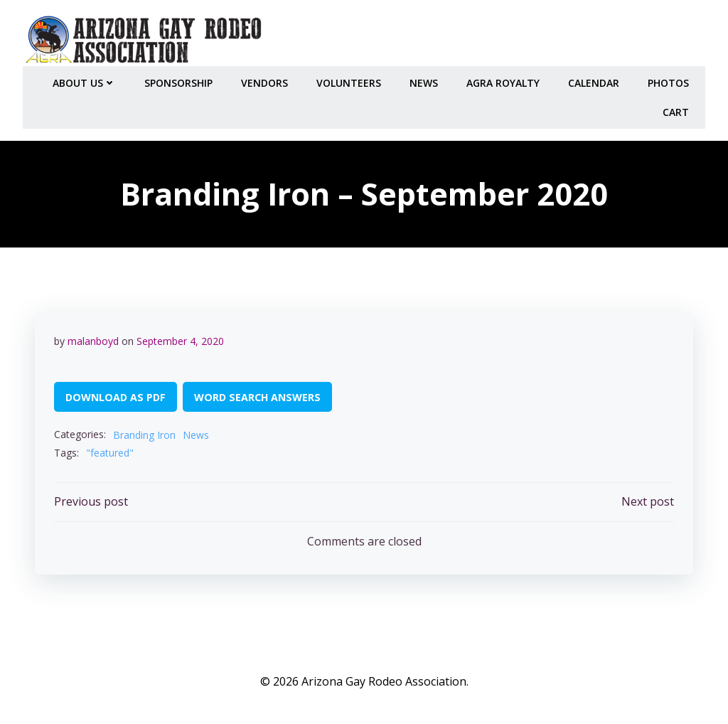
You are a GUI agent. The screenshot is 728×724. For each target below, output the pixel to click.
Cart (678, 108)
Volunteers (351, 79)
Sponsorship (181, 79)
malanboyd (94, 339)
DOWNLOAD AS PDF (116, 395)
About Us (86, 79)
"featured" (111, 451)
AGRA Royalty (505, 79)
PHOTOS (670, 79)
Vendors (267, 79)
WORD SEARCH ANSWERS (258, 395)
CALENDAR (596, 79)
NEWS (426, 79)
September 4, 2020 (181, 339)
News (197, 433)
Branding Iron (145, 433)
